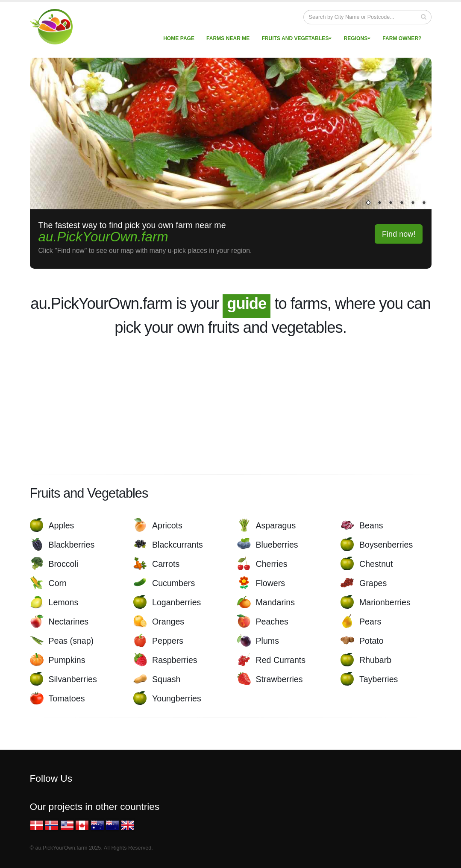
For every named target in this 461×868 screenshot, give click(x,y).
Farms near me (228, 38)
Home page (179, 38)
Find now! (399, 234)
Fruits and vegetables (297, 38)
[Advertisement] (231, 405)
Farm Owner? (402, 38)
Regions (357, 38)
